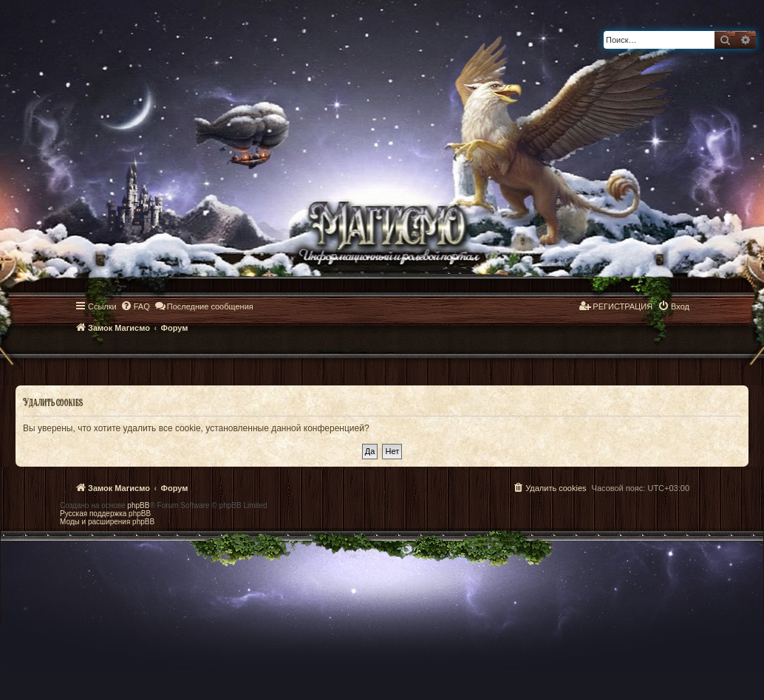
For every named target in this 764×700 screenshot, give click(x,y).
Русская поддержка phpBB (105, 514)
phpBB (138, 505)
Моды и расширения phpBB (107, 522)
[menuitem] (135, 306)
